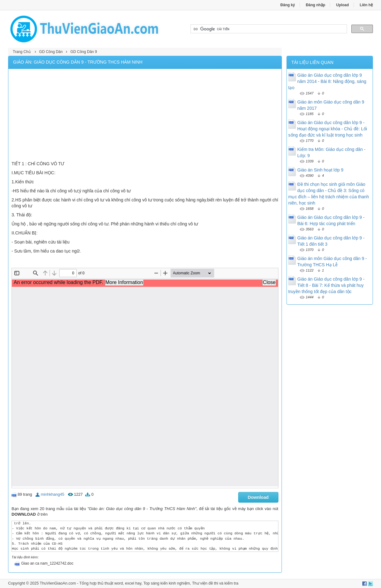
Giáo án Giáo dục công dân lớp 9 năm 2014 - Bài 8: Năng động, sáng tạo (327, 81)
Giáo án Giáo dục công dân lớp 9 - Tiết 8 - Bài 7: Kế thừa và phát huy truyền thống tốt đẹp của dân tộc (327, 285)
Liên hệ (366, 5)
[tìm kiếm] (268, 29)
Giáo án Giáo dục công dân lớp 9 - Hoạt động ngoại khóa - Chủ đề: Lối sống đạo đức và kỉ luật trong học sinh (328, 129)
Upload (342, 5)
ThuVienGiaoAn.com (58, 583)
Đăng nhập (316, 5)
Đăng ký (288, 5)
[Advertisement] (145, 116)
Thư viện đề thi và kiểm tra (215, 583)
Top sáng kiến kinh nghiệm (167, 583)
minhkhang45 (53, 494)
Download (258, 497)
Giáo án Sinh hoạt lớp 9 (321, 170)
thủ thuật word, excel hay (119, 583)
